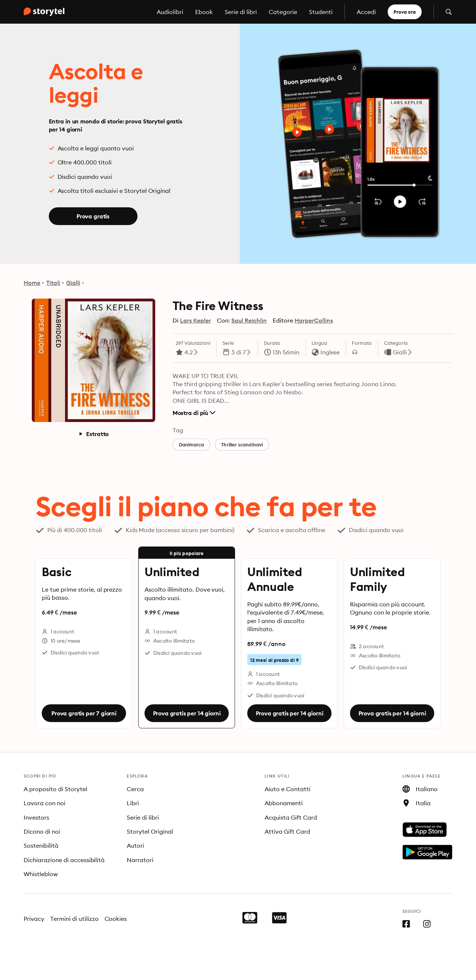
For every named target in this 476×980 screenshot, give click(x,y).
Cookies (116, 919)
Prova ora (405, 12)
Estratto (93, 434)
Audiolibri (170, 12)
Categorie (283, 12)
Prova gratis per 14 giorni (187, 713)
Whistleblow (41, 874)
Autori (135, 845)
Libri (133, 803)
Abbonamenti (284, 803)
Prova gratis (93, 216)
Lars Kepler (196, 320)
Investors (36, 817)
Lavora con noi (45, 803)
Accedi (366, 12)
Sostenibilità (41, 845)
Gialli (73, 283)
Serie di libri (241, 12)
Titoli (53, 283)
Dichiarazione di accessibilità (64, 860)
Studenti (321, 12)
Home (32, 283)
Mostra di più (194, 413)
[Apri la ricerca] (449, 12)
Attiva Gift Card (287, 831)
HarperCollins (314, 320)
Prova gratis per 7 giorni (84, 713)
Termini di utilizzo (74, 919)
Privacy (34, 919)
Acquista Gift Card (291, 817)
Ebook (204, 12)
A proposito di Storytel (55, 789)
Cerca (135, 789)
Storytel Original (150, 831)
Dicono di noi (42, 831)
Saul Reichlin (249, 320)
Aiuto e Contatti (288, 789)
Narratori (140, 860)
